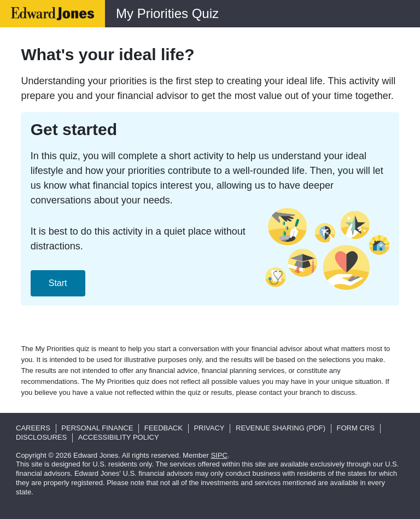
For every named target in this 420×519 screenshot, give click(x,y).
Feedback (164, 428)
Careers (33, 428)
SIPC (219, 455)
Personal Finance (97, 428)
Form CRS (356, 428)
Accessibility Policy (119, 437)
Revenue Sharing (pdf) (281, 428)
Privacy (209, 428)
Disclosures (41, 437)
